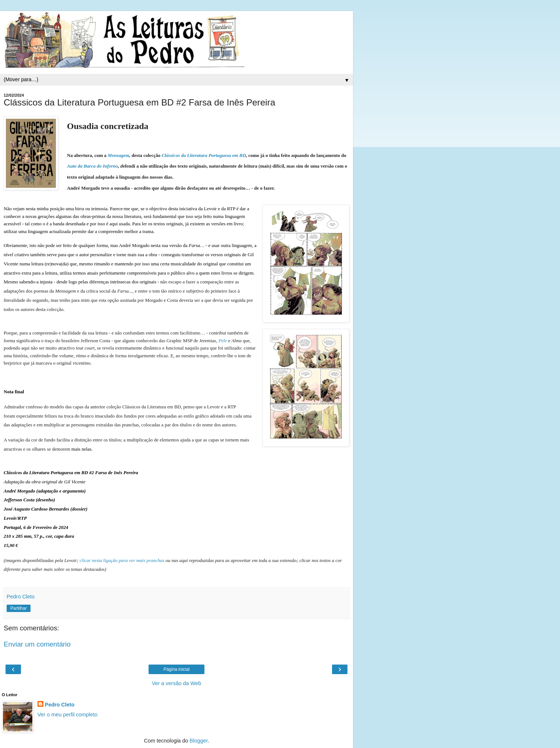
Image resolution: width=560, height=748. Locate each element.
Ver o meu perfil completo (67, 715)
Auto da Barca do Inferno (92, 166)
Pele (223, 341)
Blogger (199, 741)
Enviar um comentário (37, 644)
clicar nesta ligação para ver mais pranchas (122, 560)
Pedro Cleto (60, 705)
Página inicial (177, 669)
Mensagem (119, 155)
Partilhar (19, 608)
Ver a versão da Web (176, 683)
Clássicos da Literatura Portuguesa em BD (204, 155)
